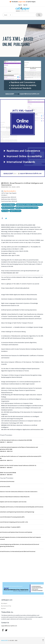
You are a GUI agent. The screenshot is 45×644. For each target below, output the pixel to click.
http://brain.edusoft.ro (10, 191)
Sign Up (25, 5)
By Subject (4, 603)
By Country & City (6, 606)
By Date (3, 608)
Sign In (20, 5)
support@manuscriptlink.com (9, 626)
